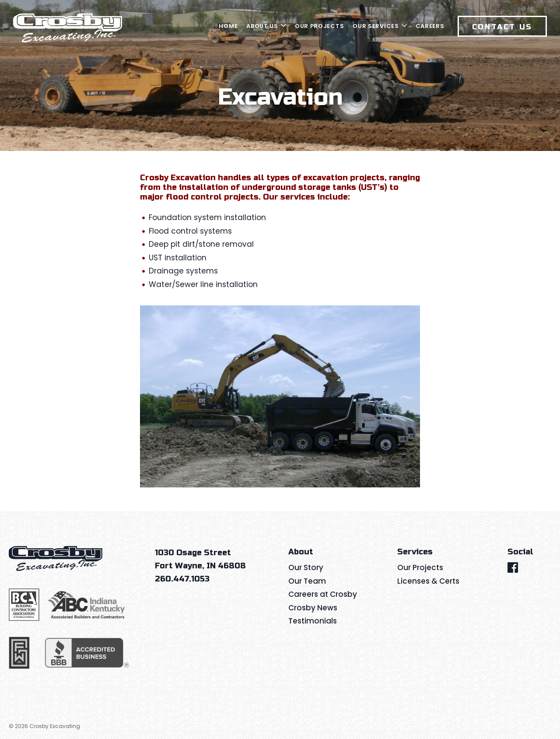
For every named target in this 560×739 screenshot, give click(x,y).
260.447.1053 (182, 579)
